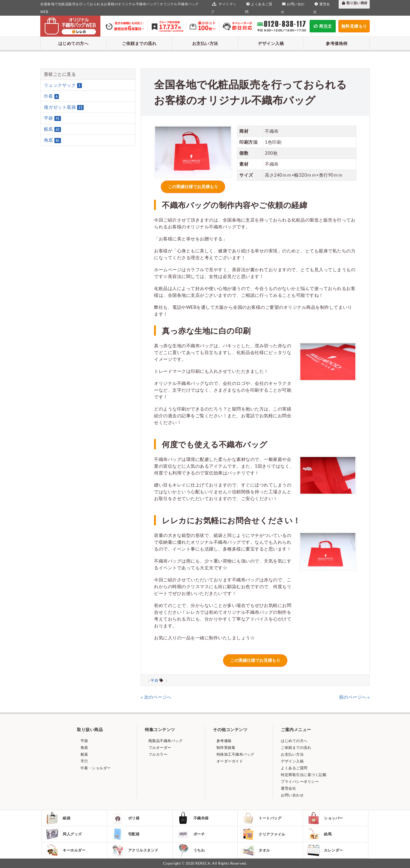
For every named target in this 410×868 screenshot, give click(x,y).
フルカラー (157, 754)
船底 (52, 129)
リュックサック (63, 85)
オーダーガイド (229, 761)
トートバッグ (261, 818)
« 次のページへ (156, 697)
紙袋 (58, 818)
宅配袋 (125, 834)
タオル (256, 850)
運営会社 (288, 788)
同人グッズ (64, 834)
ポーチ (191, 834)
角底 (52, 140)
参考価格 (224, 741)
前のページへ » (355, 697)
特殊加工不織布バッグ (235, 754)
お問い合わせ (292, 795)
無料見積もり (354, 26)
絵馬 (319, 834)
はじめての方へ (73, 43)
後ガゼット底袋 (64, 107)
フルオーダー (159, 747)
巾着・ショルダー (95, 768)
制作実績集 (225, 747)
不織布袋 (193, 818)
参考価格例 (337, 43)
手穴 (84, 761)
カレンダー (325, 850)
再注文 (323, 26)
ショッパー (325, 818)
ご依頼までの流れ (139, 43)
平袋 (154, 680)
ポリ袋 (125, 818)
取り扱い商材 (354, 3)
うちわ (191, 850)
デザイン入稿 (271, 43)
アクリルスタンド (135, 850)
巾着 (52, 96)
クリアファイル (263, 834)
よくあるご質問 (294, 768)
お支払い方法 (205, 43)
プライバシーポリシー (300, 781)
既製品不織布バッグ (165, 741)
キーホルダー (66, 850)
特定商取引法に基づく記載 (304, 775)
